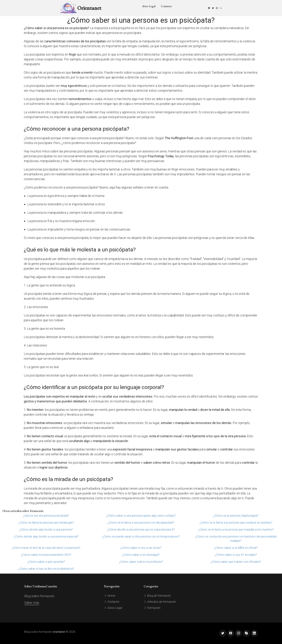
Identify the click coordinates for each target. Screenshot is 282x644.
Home (110, 596)
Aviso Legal (149, 6)
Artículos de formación (160, 602)
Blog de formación (157, 596)
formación (152, 608)
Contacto (166, 6)
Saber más (32, 603)
